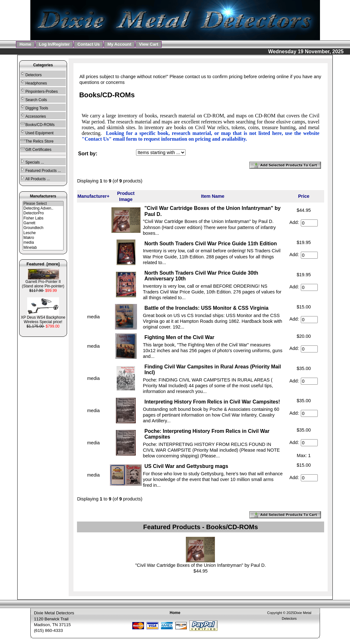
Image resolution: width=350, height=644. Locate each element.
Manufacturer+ (93, 196)
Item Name (213, 196)
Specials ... (32, 162)
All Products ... (35, 178)
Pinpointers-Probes (39, 91)
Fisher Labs (43, 218)
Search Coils (34, 99)
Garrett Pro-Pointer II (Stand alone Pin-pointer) (43, 282)
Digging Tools (34, 107)
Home (25, 44)
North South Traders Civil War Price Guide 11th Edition (211, 244)
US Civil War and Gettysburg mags (186, 466)
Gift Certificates (36, 149)
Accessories (33, 116)
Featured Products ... (40, 170)
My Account (119, 44)
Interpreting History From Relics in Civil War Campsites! (212, 402)
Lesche (43, 233)
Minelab (43, 248)
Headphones (34, 82)
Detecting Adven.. (43, 208)
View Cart (148, 44)
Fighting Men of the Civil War (179, 337)
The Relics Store (37, 141)
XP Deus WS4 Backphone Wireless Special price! (43, 318)
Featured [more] (43, 264)
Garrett (43, 223)
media (43, 243)
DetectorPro (43, 213)
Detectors (31, 74)
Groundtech (43, 228)
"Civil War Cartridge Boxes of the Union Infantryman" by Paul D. (200, 565)
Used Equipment (37, 132)
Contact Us (88, 44)
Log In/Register (54, 44)
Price (304, 196)
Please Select (43, 204)
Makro (43, 238)
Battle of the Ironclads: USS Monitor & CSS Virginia (206, 308)
